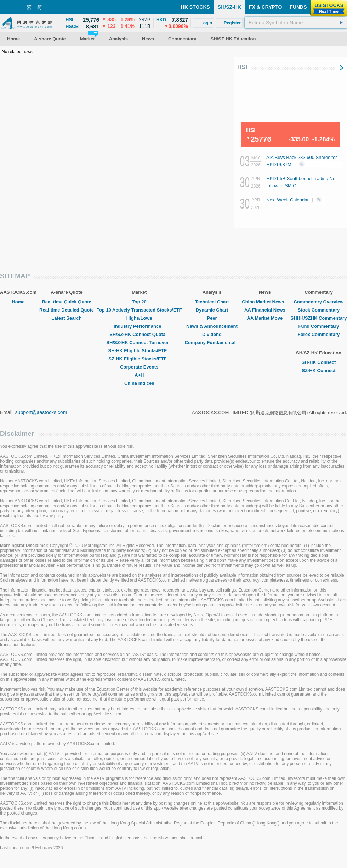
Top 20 (139, 302)
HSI (242, 67)
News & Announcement (212, 326)
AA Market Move (265, 318)
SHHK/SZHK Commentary (318, 318)
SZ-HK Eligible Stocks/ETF (139, 359)
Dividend (212, 334)
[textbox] (296, 23)
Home (18, 302)
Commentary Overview (318, 302)
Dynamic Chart (212, 310)
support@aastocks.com (41, 412)
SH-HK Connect (319, 362)
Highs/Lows (139, 318)
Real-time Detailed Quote (67, 310)
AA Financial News (265, 310)
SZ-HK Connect (318, 370)
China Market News (265, 302)
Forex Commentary (319, 334)
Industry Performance (139, 326)
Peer (212, 318)
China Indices (139, 383)
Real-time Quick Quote (66, 302)
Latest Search (66, 318)
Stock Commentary (319, 310)
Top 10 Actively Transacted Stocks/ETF (139, 310)
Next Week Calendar (296, 200)
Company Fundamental (212, 342)
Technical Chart (212, 302)
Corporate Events (139, 367)
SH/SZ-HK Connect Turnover (139, 342)
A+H (139, 375)
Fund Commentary (319, 326)
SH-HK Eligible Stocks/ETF (139, 351)
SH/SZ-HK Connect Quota (139, 334)
